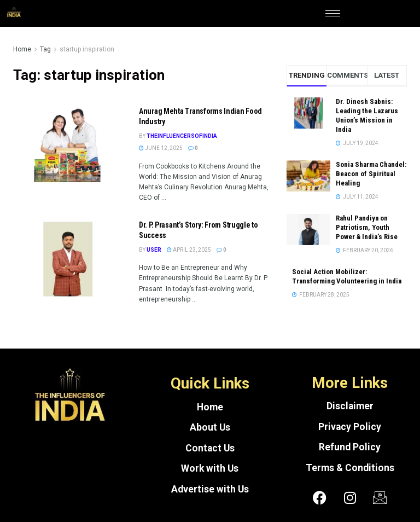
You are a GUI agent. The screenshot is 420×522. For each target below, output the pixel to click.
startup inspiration (87, 49)
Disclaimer (350, 406)
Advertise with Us (210, 489)
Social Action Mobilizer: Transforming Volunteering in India (347, 276)
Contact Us (210, 448)
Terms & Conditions (350, 468)
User (154, 250)
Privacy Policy (350, 427)
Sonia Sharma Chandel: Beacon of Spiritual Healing (371, 174)
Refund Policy (350, 447)
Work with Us (210, 468)
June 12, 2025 (161, 148)
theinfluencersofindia (182, 136)
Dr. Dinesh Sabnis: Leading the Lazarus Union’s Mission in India (367, 115)
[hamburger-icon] (333, 13)
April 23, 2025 (189, 250)
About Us (210, 427)
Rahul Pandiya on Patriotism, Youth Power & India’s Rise (367, 227)
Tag (45, 49)
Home (22, 49)
